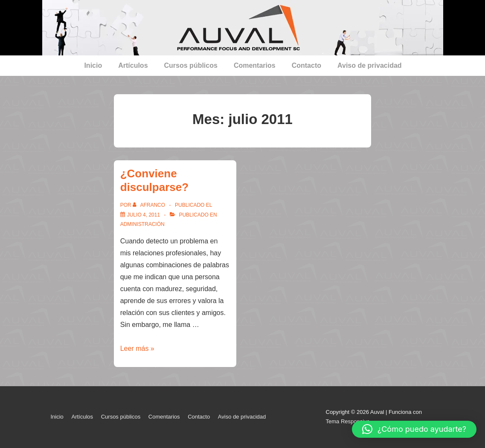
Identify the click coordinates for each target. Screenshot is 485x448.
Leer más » (137, 348)
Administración (142, 224)
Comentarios (255, 65)
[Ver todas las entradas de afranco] (150, 205)
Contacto (306, 65)
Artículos (133, 65)
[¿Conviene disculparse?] (144, 215)
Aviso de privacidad (370, 65)
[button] (414, 429)
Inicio (93, 65)
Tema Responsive (348, 421)
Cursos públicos (191, 65)
